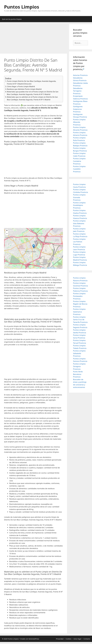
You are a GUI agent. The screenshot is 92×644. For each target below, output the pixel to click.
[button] (34, 246)
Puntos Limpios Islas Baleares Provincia (79, 223)
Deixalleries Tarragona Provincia (78, 91)
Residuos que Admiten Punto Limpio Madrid (24, 89)
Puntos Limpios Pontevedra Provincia (79, 296)
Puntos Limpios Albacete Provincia (79, 122)
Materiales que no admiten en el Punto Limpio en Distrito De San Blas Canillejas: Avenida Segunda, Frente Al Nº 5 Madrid (32, 98)
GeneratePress (34, 639)
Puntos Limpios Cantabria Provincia (79, 161)
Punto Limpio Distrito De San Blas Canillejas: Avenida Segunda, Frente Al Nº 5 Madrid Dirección (32, 82)
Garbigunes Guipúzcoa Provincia (78, 109)
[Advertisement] (34, 38)
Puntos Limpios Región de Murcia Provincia (80, 304)
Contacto (87, 639)
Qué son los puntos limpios (12, 19)
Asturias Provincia (80, 75)
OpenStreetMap (51, 268)
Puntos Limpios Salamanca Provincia (79, 312)
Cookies (68, 639)
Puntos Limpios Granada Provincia (79, 197)
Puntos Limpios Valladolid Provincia (79, 353)
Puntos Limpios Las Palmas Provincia (79, 242)
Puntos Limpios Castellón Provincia (79, 169)
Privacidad (60, 639)
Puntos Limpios (22, 7)
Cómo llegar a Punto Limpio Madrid (21, 86)
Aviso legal (77, 639)
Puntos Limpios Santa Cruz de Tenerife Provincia (80, 320)
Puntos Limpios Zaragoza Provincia (79, 366)
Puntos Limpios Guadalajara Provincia (79, 205)
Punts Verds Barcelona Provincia (78, 374)
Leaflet (42, 268)
